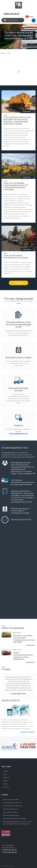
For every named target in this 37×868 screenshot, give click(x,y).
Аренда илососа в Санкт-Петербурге (15, 818)
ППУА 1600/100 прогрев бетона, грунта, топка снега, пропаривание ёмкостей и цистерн (17, 823)
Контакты (6, 787)
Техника (6, 771)
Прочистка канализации (11, 799)
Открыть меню (12, 20)
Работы (5, 781)
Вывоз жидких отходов (10, 812)
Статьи (5, 784)
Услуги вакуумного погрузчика (13, 806)
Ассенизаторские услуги (11, 809)
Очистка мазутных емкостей (12, 803)
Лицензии (6, 778)
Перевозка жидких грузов (11, 815)
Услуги (5, 774)
